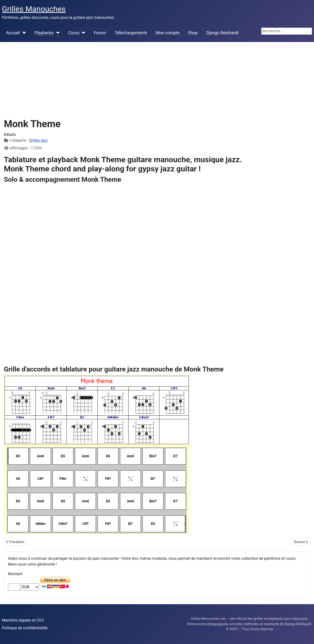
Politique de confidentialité (25, 628)
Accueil (13, 33)
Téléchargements (131, 33)
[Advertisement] (157, 78)
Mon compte (168, 33)
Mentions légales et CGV (23, 620)
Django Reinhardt (222, 33)
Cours (74, 33)
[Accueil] (23, 33)
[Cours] (82, 33)
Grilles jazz (38, 140)
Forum (100, 33)
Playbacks (44, 33)
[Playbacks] (57, 33)
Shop (193, 33)
